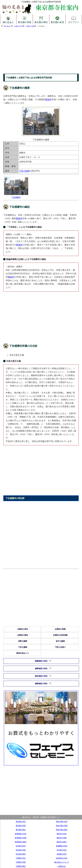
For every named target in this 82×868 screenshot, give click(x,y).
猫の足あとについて (62, 862)
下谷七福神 (24, 171)
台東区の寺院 (30, 26)
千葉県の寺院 (21, 862)
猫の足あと (8, 19)
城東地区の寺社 (41, 669)
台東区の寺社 (19, 26)
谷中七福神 (60, 641)
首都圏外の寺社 (62, 846)
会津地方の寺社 (62, 858)
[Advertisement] (41, 51)
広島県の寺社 (62, 854)
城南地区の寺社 (41, 661)
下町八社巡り (60, 647)
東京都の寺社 (21, 822)
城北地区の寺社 (41, 676)
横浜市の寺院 (62, 838)
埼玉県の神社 (21, 854)
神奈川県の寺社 (62, 822)
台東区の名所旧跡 (60, 635)
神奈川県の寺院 (62, 826)
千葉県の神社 (21, 866)
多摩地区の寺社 (21, 834)
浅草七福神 (23, 641)
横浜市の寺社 (62, 834)
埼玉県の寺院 (21, 850)
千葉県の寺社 (21, 858)
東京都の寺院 (25, 19)
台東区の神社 (23, 635)
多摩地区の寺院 (21, 838)
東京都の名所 (57, 19)
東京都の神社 (41, 19)
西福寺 (48, 99)
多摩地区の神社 (21, 842)
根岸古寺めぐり (23, 653)
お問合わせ (62, 866)
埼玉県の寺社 (21, 846)
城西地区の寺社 (41, 684)
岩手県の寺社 (62, 850)
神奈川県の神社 (62, 830)
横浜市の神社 (62, 842)
